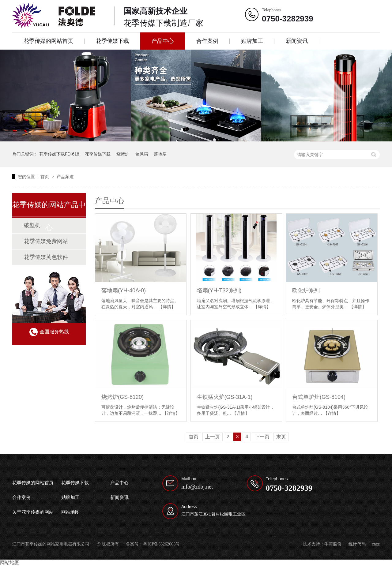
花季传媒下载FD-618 (59, 154)
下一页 (262, 437)
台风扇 (141, 154)
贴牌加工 (252, 41)
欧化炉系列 (306, 290)
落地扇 (160, 154)
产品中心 (163, 41)
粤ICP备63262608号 (161, 544)
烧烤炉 (123, 154)
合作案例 (207, 41)
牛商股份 (333, 544)
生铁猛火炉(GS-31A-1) (225, 397)
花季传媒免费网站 (46, 241)
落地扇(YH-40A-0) (124, 290)
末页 (281, 437)
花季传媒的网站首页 (48, 41)
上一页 (213, 437)
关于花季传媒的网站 (33, 512)
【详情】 (167, 307)
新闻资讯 (297, 41)
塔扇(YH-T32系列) (219, 290)
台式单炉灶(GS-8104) (319, 397)
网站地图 (70, 512)
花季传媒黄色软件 (46, 257)
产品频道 (65, 177)
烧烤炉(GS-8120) (123, 397)
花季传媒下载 (112, 41)
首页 (45, 177)
